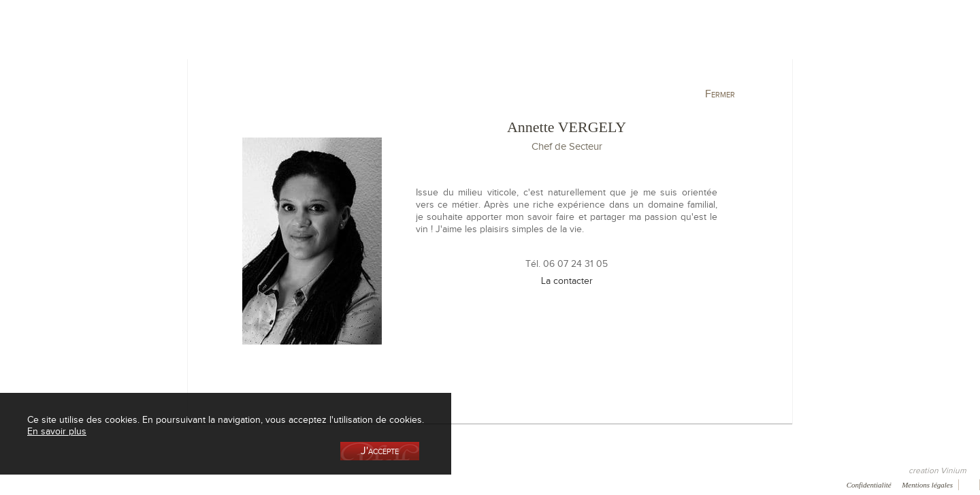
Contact (274, 484)
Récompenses (114, 484)
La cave (150, 70)
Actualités (835, 70)
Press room (221, 484)
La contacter (567, 281)
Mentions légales (927, 485)
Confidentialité (869, 485)
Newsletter (326, 484)
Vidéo (375, 484)
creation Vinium (937, 470)
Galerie (169, 484)
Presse (59, 484)
